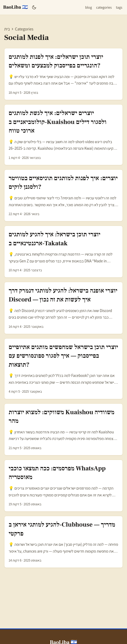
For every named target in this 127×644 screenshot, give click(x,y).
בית (7, 29)
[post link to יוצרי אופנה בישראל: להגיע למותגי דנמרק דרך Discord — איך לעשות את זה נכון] (63, 308)
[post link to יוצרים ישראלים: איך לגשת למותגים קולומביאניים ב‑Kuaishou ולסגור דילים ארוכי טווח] (63, 135)
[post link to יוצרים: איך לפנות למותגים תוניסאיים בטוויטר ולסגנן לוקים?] (63, 195)
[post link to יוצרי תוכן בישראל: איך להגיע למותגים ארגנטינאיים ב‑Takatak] (63, 252)
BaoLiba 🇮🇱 (15, 7)
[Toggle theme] (34, 7)
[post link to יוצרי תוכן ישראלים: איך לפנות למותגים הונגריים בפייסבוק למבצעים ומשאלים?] (63, 74)
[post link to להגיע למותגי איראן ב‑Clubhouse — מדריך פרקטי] (63, 542)
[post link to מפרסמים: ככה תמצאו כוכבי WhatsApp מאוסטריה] (63, 486)
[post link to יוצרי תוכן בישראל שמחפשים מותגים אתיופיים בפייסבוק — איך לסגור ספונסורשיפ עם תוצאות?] (63, 369)
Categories (24, 29)
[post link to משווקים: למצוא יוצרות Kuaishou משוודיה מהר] (63, 429)
